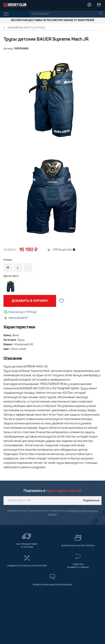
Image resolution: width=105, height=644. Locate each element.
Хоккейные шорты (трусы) (26, 28)
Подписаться (91, 501)
